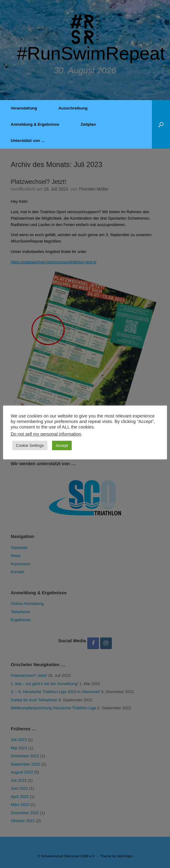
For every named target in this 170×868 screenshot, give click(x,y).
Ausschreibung (73, 108)
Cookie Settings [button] (30, 445)
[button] (161, 124)
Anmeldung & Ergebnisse (35, 124)
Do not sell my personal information (46, 434)
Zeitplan (88, 124)
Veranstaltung (24, 108)
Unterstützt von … (28, 141)
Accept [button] (62, 445)
